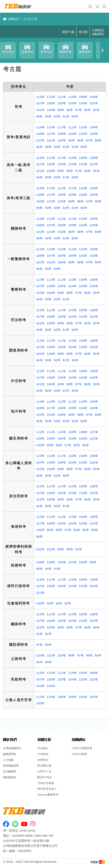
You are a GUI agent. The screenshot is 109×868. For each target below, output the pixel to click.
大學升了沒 (44, 771)
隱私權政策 (10, 777)
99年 (61, 110)
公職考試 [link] (11, 19)
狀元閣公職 (44, 766)
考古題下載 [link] (30, 19)
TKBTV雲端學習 (82, 748)
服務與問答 (10, 754)
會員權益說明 (11, 766)
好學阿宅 (43, 760)
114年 (40, 127)
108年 (94, 97)
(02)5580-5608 (22, 836)
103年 (83, 103)
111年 (62, 97)
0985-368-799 (44, 836)
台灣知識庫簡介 (12, 748)
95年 (96, 110)
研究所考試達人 (47, 789)
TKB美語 (43, 754)
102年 (94, 103)
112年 (51, 97)
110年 (73, 97)
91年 (66, 116)
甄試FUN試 (45, 777)
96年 (88, 110)
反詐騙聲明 (10, 771)
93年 (48, 116)
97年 (79, 110)
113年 (40, 97)
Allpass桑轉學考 (48, 795)
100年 (51, 110)
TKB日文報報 (46, 783)
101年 (40, 110)
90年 (75, 116)
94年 (40, 116)
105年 (62, 103)
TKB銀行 (43, 748)
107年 (40, 103)
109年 (83, 97)
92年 (57, 116)
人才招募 (8, 760)
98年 (70, 110)
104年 (73, 103)
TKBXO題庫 (79, 754)
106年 (51, 103)
